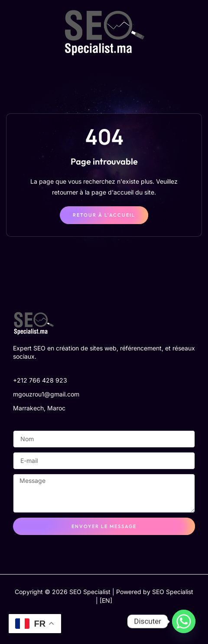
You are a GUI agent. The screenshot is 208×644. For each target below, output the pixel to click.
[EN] (106, 600)
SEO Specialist (173, 592)
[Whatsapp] (184, 621)
